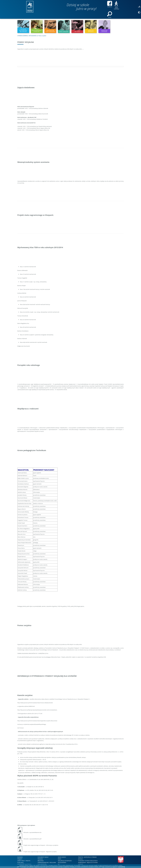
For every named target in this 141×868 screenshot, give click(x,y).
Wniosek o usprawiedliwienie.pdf (29, 834)
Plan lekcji (20, 858)
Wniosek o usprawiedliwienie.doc (29, 827)
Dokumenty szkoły (43, 852)
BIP (59, 859)
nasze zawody (62, 852)
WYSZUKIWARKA (62, 858)
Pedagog (40, 854)
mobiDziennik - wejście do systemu (88, 858)
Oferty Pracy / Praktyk (24, 856)
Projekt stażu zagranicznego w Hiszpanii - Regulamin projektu (37, 847)
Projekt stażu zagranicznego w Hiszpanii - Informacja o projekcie (38, 840)
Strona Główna (22, 31)
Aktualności (33, 31)
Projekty (20, 854)
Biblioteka (41, 856)
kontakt (81, 859)
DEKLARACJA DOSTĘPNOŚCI (65, 856)
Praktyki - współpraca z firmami (87, 852)
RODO (59, 854)
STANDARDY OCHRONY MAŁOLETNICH (88, 856)
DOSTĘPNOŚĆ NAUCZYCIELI (24, 859)
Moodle (80, 854)
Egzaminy (20, 852)
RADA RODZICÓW (42, 859)
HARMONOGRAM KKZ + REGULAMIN (47, 858)
